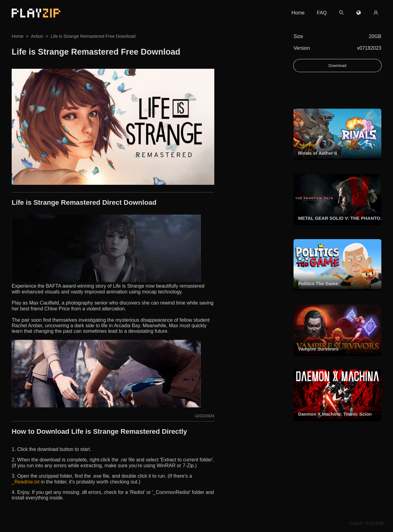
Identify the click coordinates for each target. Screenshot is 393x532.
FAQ (322, 13)
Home (298, 13)
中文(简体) (375, 523)
